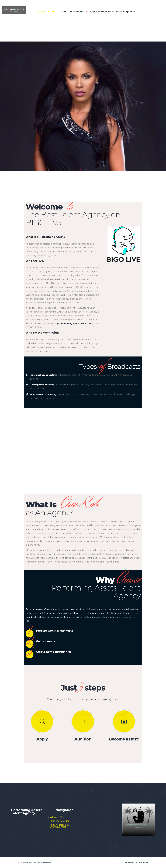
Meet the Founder (73, 12)
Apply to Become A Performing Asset (113, 12)
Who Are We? (47, 12)
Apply (42, 739)
